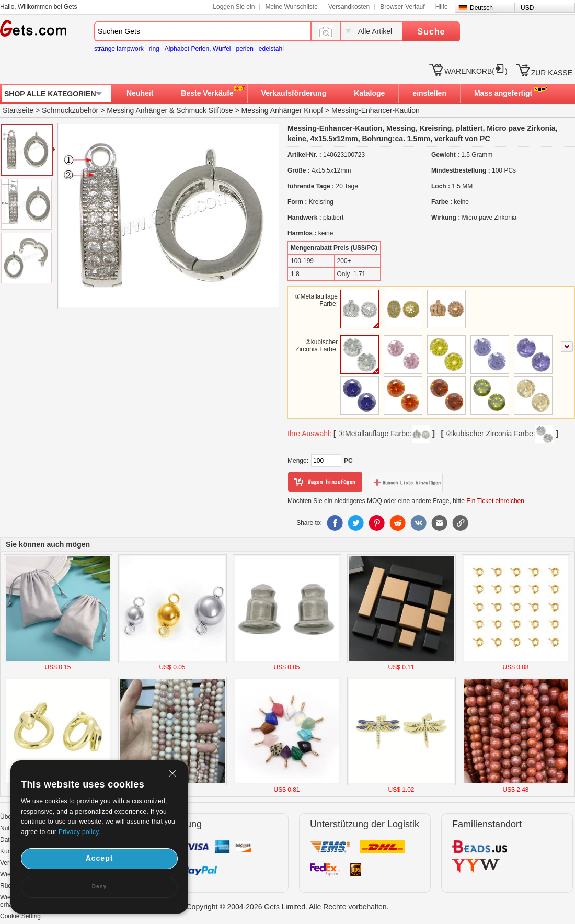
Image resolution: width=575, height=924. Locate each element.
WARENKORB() (476, 71)
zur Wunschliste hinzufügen (406, 482)
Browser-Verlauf (402, 7)
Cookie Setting (20, 916)
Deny (99, 887)
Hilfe (442, 7)
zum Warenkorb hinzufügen (325, 482)
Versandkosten (349, 7)
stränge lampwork (119, 49)
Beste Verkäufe (207, 93)
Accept (100, 858)
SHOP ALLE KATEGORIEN (50, 94)
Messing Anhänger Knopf (282, 110)
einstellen (429, 93)
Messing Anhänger (137, 110)
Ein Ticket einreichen (495, 501)
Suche (431, 32)
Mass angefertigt (503, 93)
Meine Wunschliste (291, 7)
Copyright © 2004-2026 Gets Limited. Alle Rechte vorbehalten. (288, 907)
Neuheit (140, 93)
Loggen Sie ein (234, 7)
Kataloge (369, 93)
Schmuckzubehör (70, 110)
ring (154, 49)
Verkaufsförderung (294, 93)
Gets (33, 28)
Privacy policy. (79, 832)
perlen (244, 49)
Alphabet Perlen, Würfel (198, 49)
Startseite (18, 110)
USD (527, 8)
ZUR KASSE (552, 73)
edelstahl (271, 49)
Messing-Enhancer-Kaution (376, 110)
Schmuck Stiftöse (204, 110)
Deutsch (481, 8)
